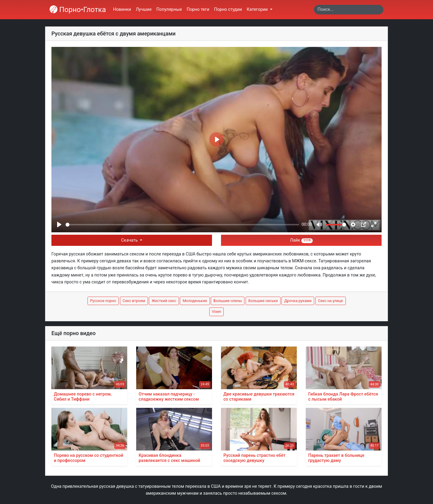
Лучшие (144, 9)
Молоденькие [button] (195, 301)
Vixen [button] (217, 312)
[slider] (182, 225)
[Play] (59, 225)
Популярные (169, 9)
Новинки (122, 9)
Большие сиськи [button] (263, 301)
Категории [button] (258, 9)
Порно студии (228, 9)
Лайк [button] (301, 240)
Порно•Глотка (78, 10)
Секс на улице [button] (331, 301)
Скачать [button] (130, 240)
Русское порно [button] (103, 301)
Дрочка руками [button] (298, 301)
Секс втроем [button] (134, 301)
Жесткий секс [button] (164, 301)
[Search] (349, 10)
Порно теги (198, 9)
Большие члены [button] (228, 301)
